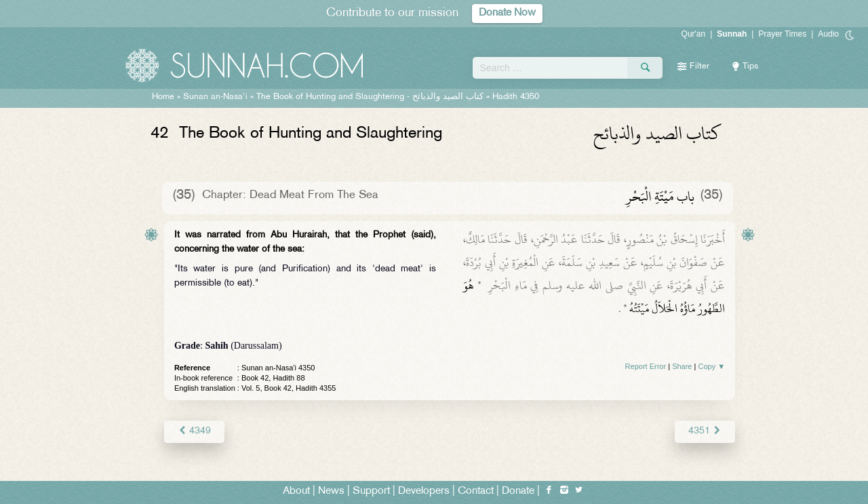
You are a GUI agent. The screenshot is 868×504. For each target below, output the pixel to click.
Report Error (646, 366)
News (331, 491)
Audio (828, 34)
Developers (424, 491)
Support (371, 491)
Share (682, 366)
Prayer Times (782, 34)
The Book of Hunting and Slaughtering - (370, 97)
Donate (518, 491)
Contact (476, 491)
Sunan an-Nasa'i (215, 97)
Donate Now (507, 13)
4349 (194, 431)
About (296, 491)
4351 (705, 431)
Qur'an (694, 34)
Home (163, 97)
